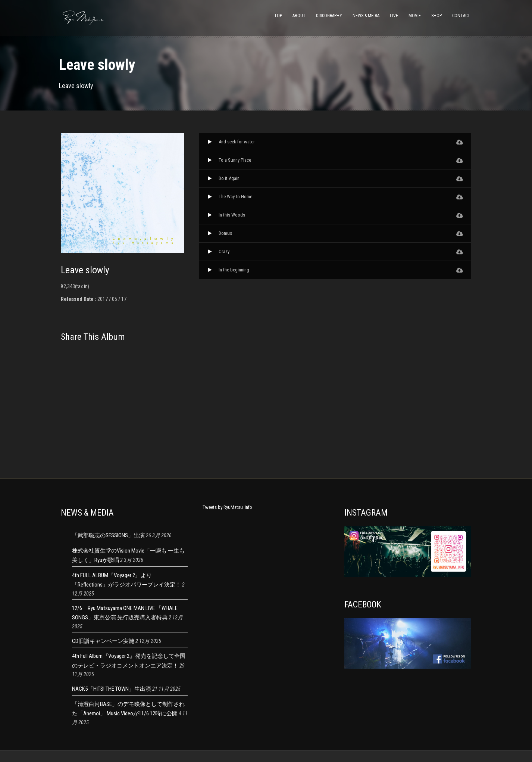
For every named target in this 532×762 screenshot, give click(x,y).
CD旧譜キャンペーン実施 (103, 641)
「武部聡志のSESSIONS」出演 (108, 535)
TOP (278, 16)
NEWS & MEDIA (366, 16)
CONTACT (461, 16)
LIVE (394, 16)
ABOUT (299, 16)
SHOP (436, 16)
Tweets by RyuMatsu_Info (227, 507)
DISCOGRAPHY (329, 16)
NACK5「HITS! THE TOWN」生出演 (112, 689)
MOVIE (415, 16)
